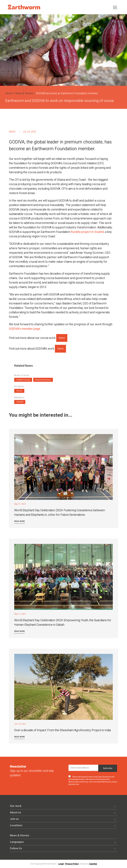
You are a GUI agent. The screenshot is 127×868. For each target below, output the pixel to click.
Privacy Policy (72, 864)
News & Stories (24, 93)
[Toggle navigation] (115, 7)
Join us (14, 819)
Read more (20, 521)
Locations (16, 825)
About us (15, 813)
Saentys (93, 864)
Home (9, 93)
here (62, 338)
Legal (61, 864)
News (12, 132)
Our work (16, 806)
